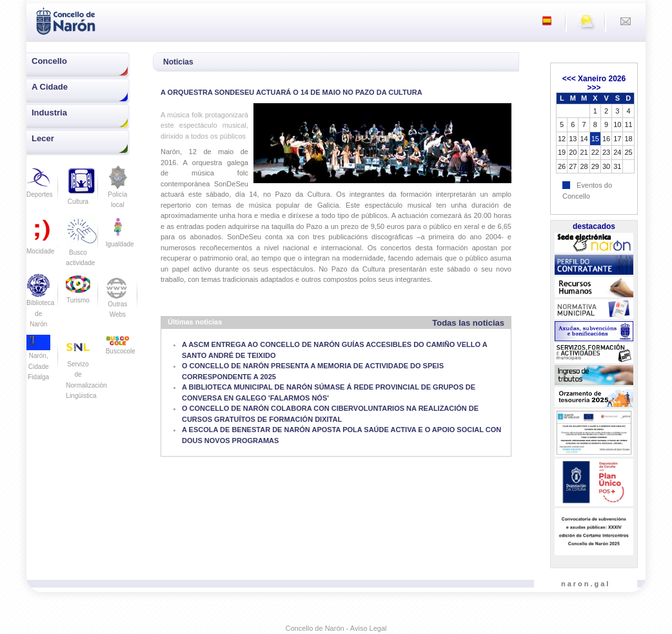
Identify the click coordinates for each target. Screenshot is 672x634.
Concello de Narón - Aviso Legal (336, 628)
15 (595, 139)
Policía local (118, 191)
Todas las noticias (468, 323)
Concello (49, 61)
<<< (569, 79)
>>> (594, 88)
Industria (49, 113)
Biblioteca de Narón (40, 304)
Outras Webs (118, 300)
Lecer (43, 138)
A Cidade (50, 87)
